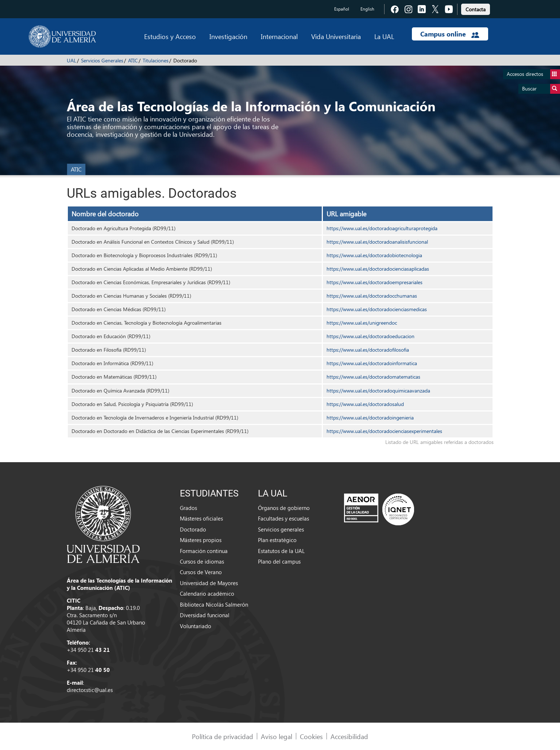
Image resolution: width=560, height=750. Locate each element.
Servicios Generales (102, 60)
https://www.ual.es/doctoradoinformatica (372, 363)
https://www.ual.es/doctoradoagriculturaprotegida (382, 228)
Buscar (541, 89)
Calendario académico (207, 594)
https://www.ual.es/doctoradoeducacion (370, 336)
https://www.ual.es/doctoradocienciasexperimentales (384, 431)
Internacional (279, 36)
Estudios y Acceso (170, 36)
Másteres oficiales (201, 518)
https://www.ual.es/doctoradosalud (365, 404)
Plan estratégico (277, 540)
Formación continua (204, 551)
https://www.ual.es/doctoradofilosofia (368, 350)
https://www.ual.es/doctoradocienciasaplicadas (378, 269)
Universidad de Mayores (209, 583)
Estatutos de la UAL (281, 551)
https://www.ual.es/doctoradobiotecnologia (374, 255)
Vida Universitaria (336, 36)
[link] (476, 8)
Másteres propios (201, 540)
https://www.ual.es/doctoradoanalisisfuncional (377, 242)
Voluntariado (196, 626)
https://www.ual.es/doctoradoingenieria (370, 417)
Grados (188, 508)
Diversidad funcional (205, 615)
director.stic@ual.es (90, 690)
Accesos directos (533, 74)
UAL (72, 60)
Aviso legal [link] (277, 736)
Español (342, 9)
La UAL (384, 36)
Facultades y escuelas (283, 518)
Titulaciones (156, 60)
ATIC (133, 60)
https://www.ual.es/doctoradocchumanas (372, 296)
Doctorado (193, 529)
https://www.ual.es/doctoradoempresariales (374, 282)
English (367, 9)
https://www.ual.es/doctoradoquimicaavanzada (378, 391)
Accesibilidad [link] (349, 736)
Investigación (228, 36)
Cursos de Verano (201, 572)
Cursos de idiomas (202, 561)
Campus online (450, 34)
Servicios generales (281, 529)
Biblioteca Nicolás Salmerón (214, 604)
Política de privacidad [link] (223, 736)
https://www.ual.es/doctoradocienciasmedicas (377, 309)
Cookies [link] (311, 736)
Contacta (476, 9)
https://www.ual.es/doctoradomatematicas (373, 377)
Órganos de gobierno (284, 508)
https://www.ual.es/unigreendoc (362, 323)
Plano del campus (279, 561)
